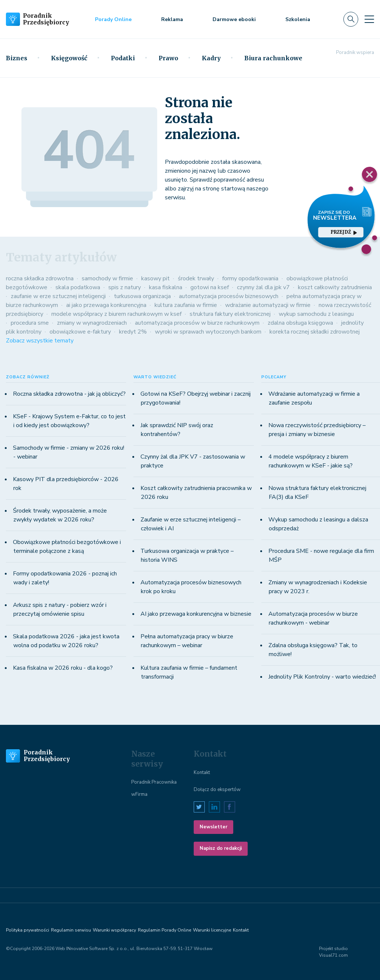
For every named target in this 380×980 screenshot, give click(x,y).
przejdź (344, 232)
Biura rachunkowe (273, 58)
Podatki (123, 58)
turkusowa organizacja (142, 296)
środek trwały (196, 278)
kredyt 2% (133, 332)
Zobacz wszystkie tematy (40, 341)
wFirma (139, 794)
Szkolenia (298, 19)
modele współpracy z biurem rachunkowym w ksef (116, 314)
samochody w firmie (107, 278)
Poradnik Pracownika (154, 782)
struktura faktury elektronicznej (230, 314)
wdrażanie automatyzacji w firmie (268, 305)
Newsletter (213, 827)
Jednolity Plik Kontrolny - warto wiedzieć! (322, 677)
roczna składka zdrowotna (40, 278)
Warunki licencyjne (212, 930)
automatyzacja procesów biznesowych (229, 296)
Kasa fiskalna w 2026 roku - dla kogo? (63, 668)
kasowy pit (155, 278)
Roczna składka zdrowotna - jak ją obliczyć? (69, 394)
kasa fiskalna (166, 287)
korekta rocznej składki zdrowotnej (315, 332)
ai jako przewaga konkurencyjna (106, 305)
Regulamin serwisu (71, 930)
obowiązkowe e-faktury (80, 332)
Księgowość (69, 58)
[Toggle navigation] (369, 19)
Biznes (17, 58)
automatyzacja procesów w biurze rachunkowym (197, 323)
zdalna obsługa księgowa (300, 323)
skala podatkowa (78, 287)
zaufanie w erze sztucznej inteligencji (58, 296)
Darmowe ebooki (234, 19)
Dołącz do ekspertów (217, 790)
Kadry (211, 58)
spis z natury (125, 287)
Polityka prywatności (28, 930)
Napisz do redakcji (221, 848)
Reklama (172, 19)
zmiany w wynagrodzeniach (92, 323)
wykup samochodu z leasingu (316, 314)
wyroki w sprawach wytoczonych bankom (208, 332)
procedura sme (30, 323)
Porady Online (113, 19)
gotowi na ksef (210, 287)
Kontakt (202, 773)
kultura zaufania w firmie (186, 305)
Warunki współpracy (114, 930)
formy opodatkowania (250, 278)
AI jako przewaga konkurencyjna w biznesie (196, 614)
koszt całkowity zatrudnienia (335, 287)
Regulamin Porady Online (164, 930)
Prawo (168, 58)
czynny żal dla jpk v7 (263, 287)
